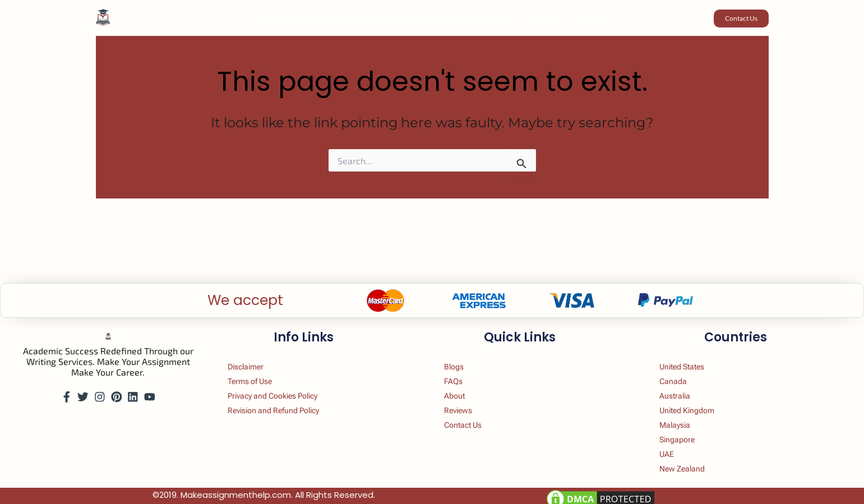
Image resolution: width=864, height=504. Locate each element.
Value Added (371, 19)
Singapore (685, 433)
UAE (673, 449)
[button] (322, 19)
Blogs (460, 351)
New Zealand (691, 465)
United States (692, 351)
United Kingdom (697, 400)
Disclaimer (254, 351)
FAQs (569, 19)
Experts (530, 19)
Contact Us (471, 416)
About (461, 384)
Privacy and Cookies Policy (285, 384)
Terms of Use (259, 367)
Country (434, 19)
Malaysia (683, 416)
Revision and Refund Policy (286, 400)
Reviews (485, 19)
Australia (683, 384)
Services (306, 19)
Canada (681, 367)
